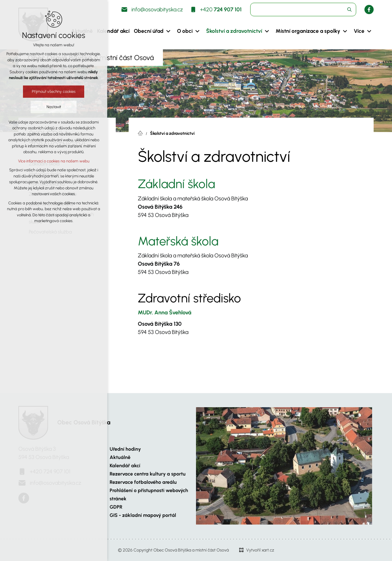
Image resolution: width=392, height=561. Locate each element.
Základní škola (176, 184)
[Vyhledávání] (349, 9)
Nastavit (53, 107)
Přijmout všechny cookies (53, 91)
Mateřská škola (178, 241)
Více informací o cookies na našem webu (53, 161)
